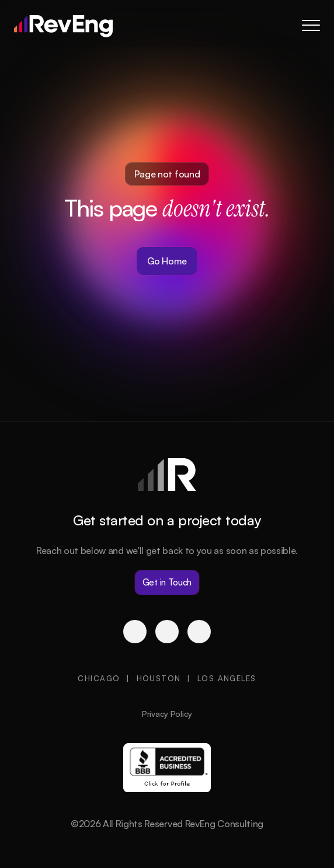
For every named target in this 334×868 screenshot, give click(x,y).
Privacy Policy (167, 714)
